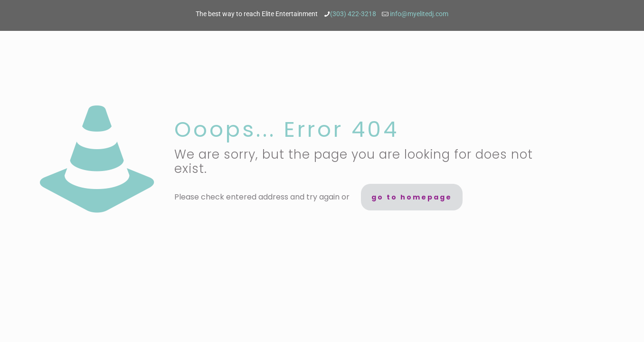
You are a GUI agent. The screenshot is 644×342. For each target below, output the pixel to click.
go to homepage (412, 197)
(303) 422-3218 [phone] (354, 14)
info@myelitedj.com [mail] (419, 14)
